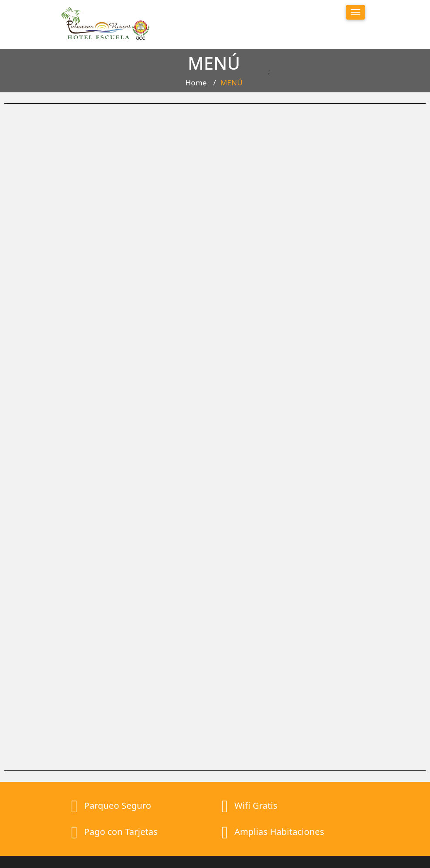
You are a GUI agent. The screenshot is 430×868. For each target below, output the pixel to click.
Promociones (251, 795)
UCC (295, 854)
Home (196, 85)
